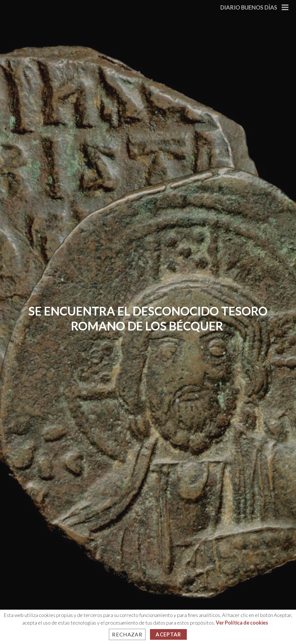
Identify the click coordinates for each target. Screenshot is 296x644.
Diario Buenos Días (249, 7)
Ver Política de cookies (242, 623)
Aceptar (168, 634)
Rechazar (127, 634)
